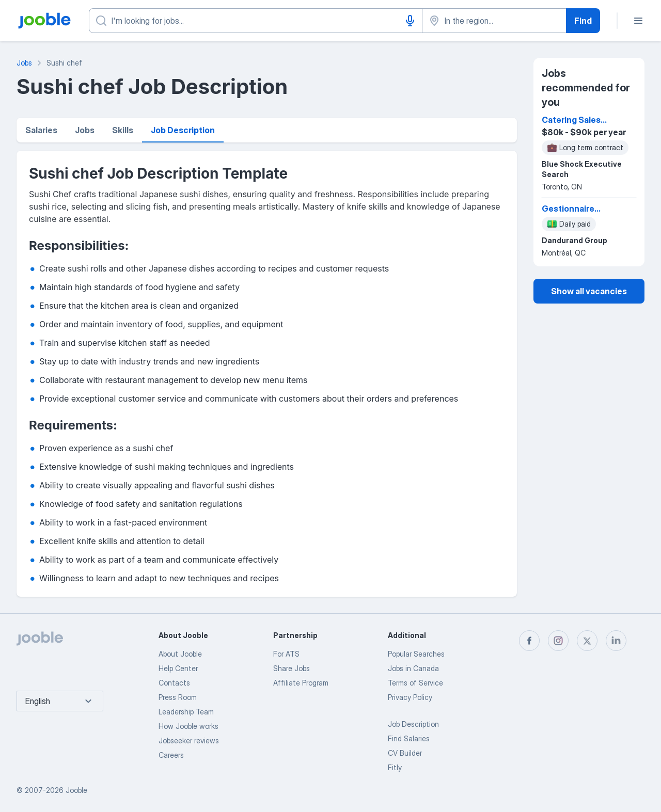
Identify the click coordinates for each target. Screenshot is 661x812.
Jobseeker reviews (189, 741)
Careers (171, 755)
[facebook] (529, 641)
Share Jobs (292, 668)
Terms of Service (415, 683)
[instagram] (558, 641)
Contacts (174, 683)
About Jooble (180, 654)
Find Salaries (409, 738)
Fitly (395, 767)
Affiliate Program (301, 683)
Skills (123, 130)
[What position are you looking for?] (256, 21)
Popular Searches (416, 654)
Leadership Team (186, 712)
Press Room (178, 697)
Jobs (85, 130)
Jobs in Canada (413, 668)
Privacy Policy (410, 697)
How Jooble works (188, 726)
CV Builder (405, 753)
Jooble (76, 790)
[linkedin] (616, 641)
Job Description (183, 130)
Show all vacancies (589, 291)
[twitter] (587, 641)
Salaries (41, 130)
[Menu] (638, 21)
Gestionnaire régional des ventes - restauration (568, 209)
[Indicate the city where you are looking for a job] (494, 21)
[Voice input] (410, 21)
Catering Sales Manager (571, 120)
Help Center (178, 668)
